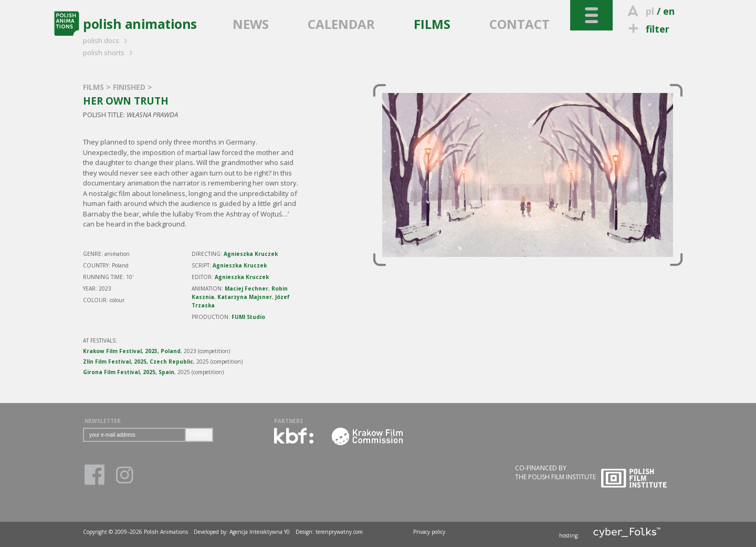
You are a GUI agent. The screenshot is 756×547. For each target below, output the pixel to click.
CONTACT (519, 24)
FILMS (432, 24)
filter (647, 29)
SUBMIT (199, 435)
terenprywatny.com (339, 532)
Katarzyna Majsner (245, 297)
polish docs (107, 40)
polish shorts (109, 53)
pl (650, 11)
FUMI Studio (248, 317)
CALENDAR (341, 24)
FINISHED (130, 87)
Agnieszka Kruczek (251, 254)
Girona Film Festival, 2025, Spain (129, 372)
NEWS (251, 24)
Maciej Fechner (246, 288)
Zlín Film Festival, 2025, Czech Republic (138, 362)
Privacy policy (429, 532)
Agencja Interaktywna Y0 (260, 532)
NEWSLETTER (103, 421)
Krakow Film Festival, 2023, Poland (132, 351)
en (669, 11)
